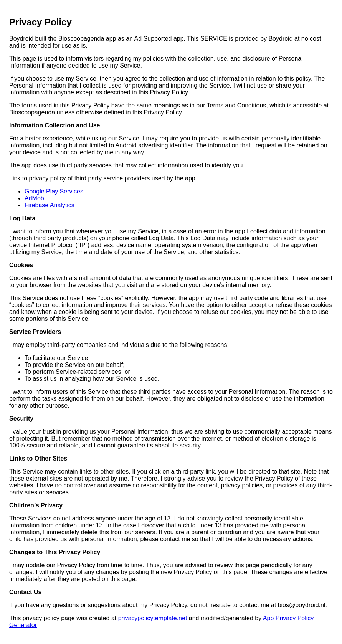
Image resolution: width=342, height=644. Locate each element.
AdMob (34, 198)
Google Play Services (54, 191)
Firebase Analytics (50, 205)
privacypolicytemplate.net (153, 618)
